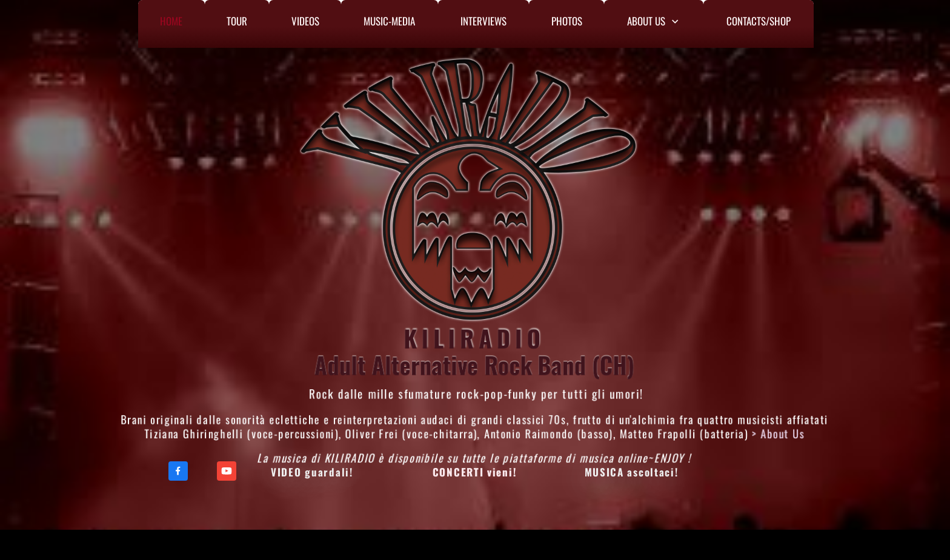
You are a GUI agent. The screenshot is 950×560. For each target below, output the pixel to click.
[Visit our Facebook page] (178, 471)
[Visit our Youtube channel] (227, 471)
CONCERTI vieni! (475, 472)
